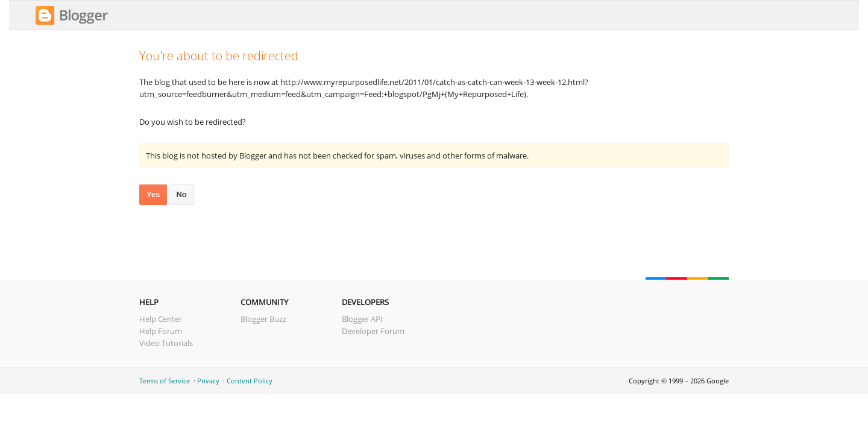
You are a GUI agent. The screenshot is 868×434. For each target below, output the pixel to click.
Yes (153, 194)
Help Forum (161, 331)
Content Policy (250, 381)
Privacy (208, 381)
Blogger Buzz (263, 319)
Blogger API (362, 319)
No (181, 194)
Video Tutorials (166, 343)
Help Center (161, 319)
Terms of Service (165, 381)
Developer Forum (373, 331)
